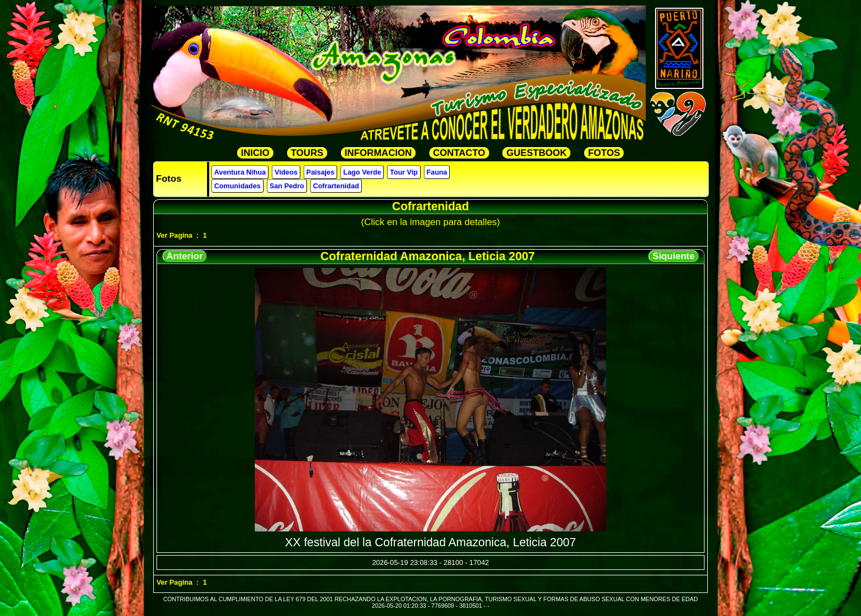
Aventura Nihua (240, 172)
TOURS (307, 153)
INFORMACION (378, 153)
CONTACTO (459, 153)
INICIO (255, 153)
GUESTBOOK (536, 153)
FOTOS (604, 153)
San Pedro (287, 186)
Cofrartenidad (336, 186)
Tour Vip (404, 172)
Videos (286, 172)
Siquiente (673, 256)
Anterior (185, 256)
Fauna (437, 172)
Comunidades (237, 186)
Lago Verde (362, 172)
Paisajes (320, 172)
